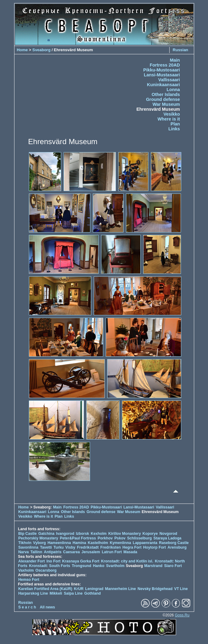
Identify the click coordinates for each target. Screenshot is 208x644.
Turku (59, 547)
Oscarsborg (46, 570)
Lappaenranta (145, 543)
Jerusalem (91, 552)
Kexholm (99, 534)
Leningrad (94, 589)
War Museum (166, 104)
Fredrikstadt (88, 547)
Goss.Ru (182, 615)
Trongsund (82, 566)
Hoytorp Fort (155, 547)
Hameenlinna (59, 543)
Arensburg (177, 547)
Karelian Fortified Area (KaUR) (45, 589)
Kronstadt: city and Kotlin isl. (127, 561)
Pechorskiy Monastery (38, 538)
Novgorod (168, 534)
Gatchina (46, 534)
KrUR (79, 589)
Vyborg (40, 543)
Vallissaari (169, 80)
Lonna (173, 90)
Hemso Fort (29, 580)
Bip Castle (28, 534)
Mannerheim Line (121, 589)
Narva (24, 552)
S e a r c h (27, 607)
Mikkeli (56, 593)
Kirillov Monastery (124, 534)
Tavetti (46, 547)
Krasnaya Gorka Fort (81, 561)
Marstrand (153, 566)
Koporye (150, 534)
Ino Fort (53, 561)
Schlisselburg (139, 538)
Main (175, 60)
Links (174, 129)
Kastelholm (98, 543)
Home (22, 50)
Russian (180, 50)
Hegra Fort (132, 547)
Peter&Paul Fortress (78, 538)
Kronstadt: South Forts (50, 566)
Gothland (92, 593)
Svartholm (115, 566)
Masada (130, 552)
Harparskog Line (33, 593)
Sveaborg (41, 50)
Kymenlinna (120, 543)
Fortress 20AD (165, 65)
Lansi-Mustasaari (162, 75)
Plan (175, 124)
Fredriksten (111, 547)
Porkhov (105, 538)
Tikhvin (25, 543)
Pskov (120, 538)
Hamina (79, 543)
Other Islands (166, 94)
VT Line (181, 589)
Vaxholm (26, 570)
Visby (70, 547)
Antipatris (53, 552)
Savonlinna (28, 547)
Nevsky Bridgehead (155, 589)
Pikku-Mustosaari (161, 70)
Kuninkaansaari (163, 85)
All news (48, 607)
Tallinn (36, 552)
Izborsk (82, 534)
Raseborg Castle (174, 543)
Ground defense (163, 99)
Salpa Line (73, 593)
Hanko (98, 566)
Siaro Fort (173, 566)
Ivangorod (65, 534)
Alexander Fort (32, 561)
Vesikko (172, 114)
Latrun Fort (112, 552)
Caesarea (71, 552)
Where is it (169, 119)
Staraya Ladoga (167, 538)
